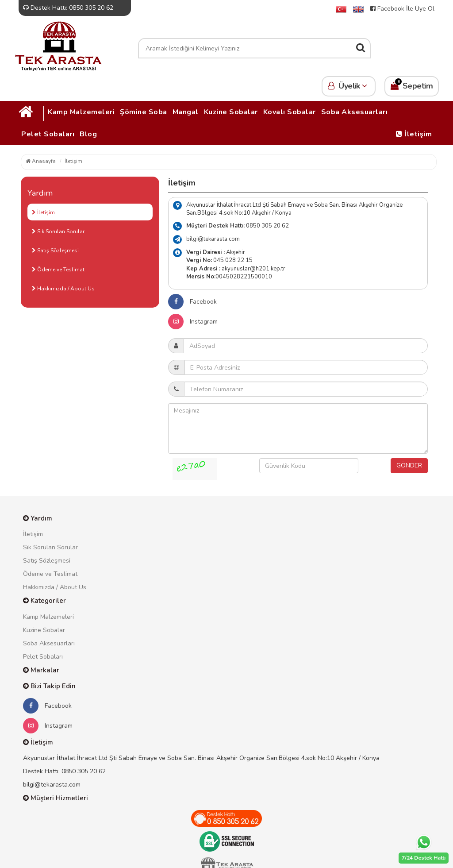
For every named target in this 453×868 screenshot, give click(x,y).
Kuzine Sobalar (231, 112)
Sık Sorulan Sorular (58, 231)
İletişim (414, 134)
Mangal (186, 112)
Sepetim (412, 85)
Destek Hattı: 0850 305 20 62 (68, 8)
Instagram (193, 322)
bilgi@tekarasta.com (213, 239)
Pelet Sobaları (48, 134)
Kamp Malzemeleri (81, 112)
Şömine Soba (144, 112)
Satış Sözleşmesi (55, 251)
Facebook (192, 302)
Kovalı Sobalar (290, 112)
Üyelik (349, 86)
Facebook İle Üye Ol (402, 9)
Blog (88, 134)
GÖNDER (409, 465)
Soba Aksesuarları (355, 112)
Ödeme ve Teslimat (58, 270)
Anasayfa (41, 161)
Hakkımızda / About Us (63, 289)
